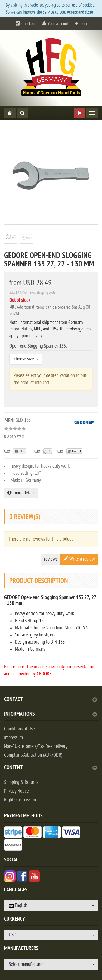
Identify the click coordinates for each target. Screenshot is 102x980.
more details (21, 493)
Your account (58, 24)
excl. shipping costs (43, 292)
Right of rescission (20, 800)
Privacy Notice (16, 791)
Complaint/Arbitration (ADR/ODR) (33, 755)
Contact (50, 700)
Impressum (13, 738)
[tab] (51, 702)
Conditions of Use (19, 729)
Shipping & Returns (21, 782)
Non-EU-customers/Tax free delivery (36, 746)
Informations (50, 715)
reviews (51, 559)
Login (85, 24)
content (50, 768)
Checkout (29, 24)
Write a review (79, 559)
